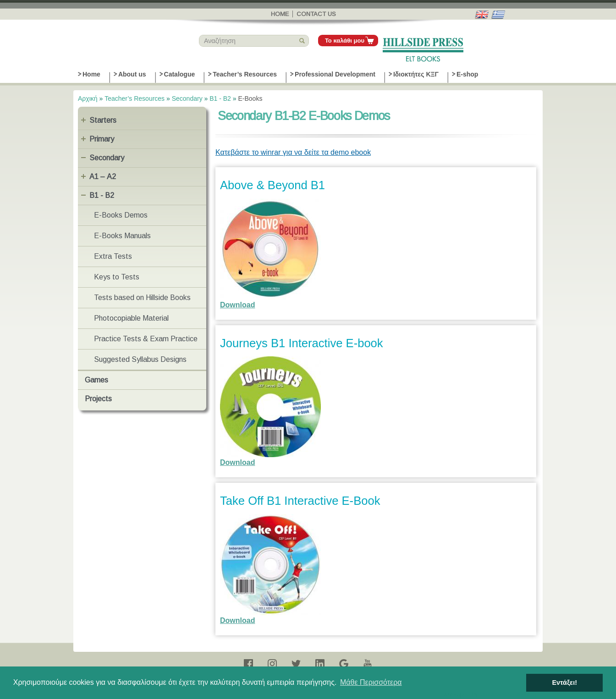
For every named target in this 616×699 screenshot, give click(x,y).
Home (280, 14)
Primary (102, 139)
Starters (103, 120)
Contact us (316, 14)
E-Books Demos (121, 215)
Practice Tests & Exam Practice (146, 339)
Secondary (187, 98)
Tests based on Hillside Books (142, 298)
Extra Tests (113, 256)
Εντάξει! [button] (564, 683)
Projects (98, 399)
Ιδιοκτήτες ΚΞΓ (416, 74)
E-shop (467, 74)
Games (96, 380)
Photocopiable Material (131, 318)
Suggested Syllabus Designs (140, 359)
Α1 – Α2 (103, 177)
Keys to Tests (117, 277)
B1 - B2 (220, 98)
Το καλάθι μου (345, 41)
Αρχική (88, 98)
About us (132, 74)
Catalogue (180, 74)
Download (237, 305)
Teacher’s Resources (245, 74)
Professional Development (335, 74)
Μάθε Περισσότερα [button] (371, 682)
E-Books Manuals (122, 236)
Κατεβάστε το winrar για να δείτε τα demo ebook (293, 152)
